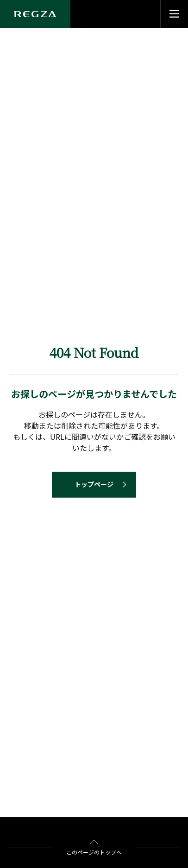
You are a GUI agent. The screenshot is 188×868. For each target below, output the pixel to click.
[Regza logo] (35, 14)
